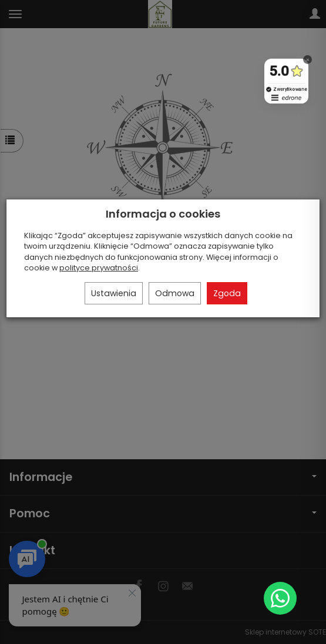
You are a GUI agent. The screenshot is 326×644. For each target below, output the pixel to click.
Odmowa (175, 293)
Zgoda (227, 293)
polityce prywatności (99, 268)
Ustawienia (114, 293)
